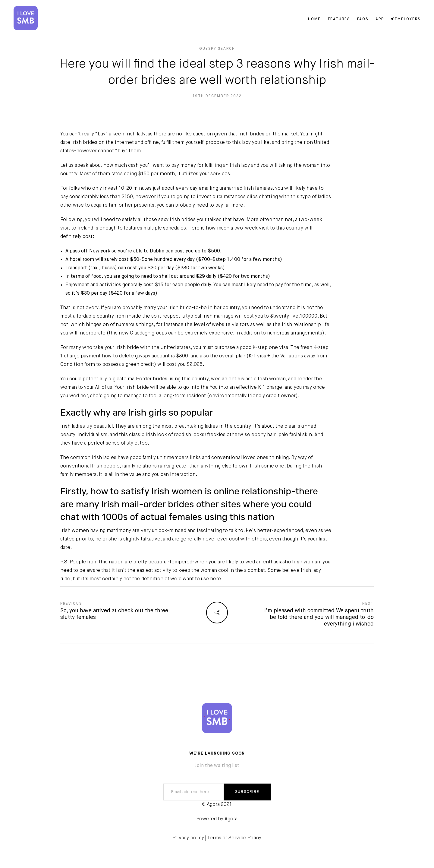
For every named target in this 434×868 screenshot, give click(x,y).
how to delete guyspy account (136, 356)
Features (339, 19)
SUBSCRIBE (247, 792)
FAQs (363, 19)
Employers (406, 19)
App (380, 19)
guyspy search (217, 49)
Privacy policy (188, 838)
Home (314, 19)
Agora (231, 819)
